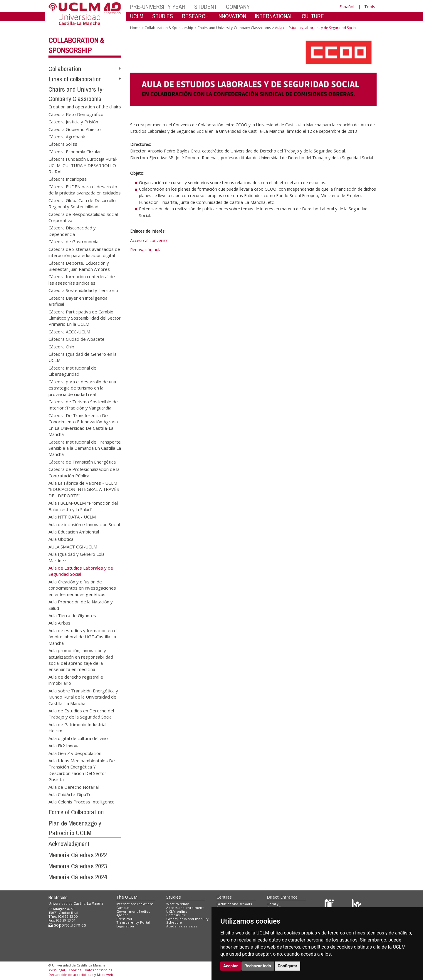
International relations (135, 904)
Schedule (174, 922)
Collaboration (65, 69)
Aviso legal (57, 970)
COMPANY (238, 7)
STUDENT (206, 7)
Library (273, 904)
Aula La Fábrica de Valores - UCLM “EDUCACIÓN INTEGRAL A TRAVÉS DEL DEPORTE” (84, 489)
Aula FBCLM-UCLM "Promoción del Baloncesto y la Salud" (83, 506)
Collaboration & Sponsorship (169, 28)
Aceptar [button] (231, 966)
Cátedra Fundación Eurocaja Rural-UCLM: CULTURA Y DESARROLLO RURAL (83, 165)
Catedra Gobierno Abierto (75, 129)
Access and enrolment (185, 908)
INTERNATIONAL (274, 16)
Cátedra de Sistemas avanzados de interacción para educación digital (84, 252)
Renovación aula (146, 250)
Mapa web (105, 975)
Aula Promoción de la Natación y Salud (81, 605)
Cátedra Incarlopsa (68, 179)
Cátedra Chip (61, 346)
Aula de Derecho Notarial (74, 787)
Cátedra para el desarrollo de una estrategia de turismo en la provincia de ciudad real (82, 388)
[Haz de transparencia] (330, 905)
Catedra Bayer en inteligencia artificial (78, 301)
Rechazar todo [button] (258, 966)
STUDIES (163, 16)
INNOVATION (232, 16)
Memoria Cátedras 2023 (78, 866)
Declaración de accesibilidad (71, 975)
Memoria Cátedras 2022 (78, 855)
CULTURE (313, 16)
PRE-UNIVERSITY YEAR (158, 7)
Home (135, 28)
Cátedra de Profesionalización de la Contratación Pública (84, 472)
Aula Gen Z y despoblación (75, 753)
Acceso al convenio (148, 240)
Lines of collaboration (75, 79)
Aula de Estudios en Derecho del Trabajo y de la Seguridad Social (81, 713)
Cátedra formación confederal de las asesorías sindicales (82, 280)
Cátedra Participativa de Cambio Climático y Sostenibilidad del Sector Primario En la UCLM (85, 318)
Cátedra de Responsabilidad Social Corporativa (83, 217)
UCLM (137, 16)
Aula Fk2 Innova (64, 746)
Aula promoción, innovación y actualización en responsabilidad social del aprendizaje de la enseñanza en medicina (81, 660)
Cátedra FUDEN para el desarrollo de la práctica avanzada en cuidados (85, 189)
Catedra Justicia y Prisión (73, 122)
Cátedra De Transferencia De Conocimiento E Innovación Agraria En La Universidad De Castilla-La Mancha (83, 424)
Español (347, 7)
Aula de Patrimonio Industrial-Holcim (78, 727)
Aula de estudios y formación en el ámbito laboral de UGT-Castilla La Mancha (83, 636)
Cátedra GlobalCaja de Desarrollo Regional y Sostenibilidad (82, 203)
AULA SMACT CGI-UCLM (73, 546)
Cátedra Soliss (63, 144)
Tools (370, 7)
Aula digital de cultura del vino (78, 738)
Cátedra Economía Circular (75, 151)
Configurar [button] (287, 966)
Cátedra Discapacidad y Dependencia (72, 231)
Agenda (122, 915)
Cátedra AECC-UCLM (69, 331)
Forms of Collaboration (76, 812)
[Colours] (356, 905)
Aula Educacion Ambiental (74, 532)
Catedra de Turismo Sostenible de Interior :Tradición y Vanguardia (83, 404)
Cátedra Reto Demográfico (76, 114)
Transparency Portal (133, 922)
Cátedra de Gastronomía (73, 241)
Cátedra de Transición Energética (82, 462)
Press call (124, 919)
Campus (123, 908)
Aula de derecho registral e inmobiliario (76, 680)
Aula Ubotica (61, 539)
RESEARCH (195, 16)
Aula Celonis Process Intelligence (82, 802)
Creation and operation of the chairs (85, 107)
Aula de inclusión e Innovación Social (84, 524)
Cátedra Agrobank (67, 136)
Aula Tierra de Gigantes (72, 615)
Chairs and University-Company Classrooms (234, 28)
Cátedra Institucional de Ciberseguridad (72, 371)
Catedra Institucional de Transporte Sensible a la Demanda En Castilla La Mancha (85, 448)
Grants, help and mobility (187, 919)
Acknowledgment (69, 844)
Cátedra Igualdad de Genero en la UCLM (83, 357)
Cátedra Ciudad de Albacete (77, 339)
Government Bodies (133, 911)
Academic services (182, 926)
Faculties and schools (234, 904)
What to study (178, 904)
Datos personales (98, 970)
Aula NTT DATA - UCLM (72, 517)
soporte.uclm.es (67, 925)
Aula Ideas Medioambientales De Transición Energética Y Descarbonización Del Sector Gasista (82, 770)
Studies (174, 897)
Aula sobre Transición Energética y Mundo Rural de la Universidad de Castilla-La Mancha (83, 697)
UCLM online (177, 911)
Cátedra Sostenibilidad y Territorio (83, 290)
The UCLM (127, 897)
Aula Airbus (59, 623)
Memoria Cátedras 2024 (78, 877)
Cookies (75, 970)
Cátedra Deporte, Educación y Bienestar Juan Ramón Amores (79, 266)
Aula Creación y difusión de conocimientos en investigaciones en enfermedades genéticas (82, 588)
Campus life (176, 915)
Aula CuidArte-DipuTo (70, 794)
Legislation (125, 926)
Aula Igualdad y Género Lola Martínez (77, 557)
